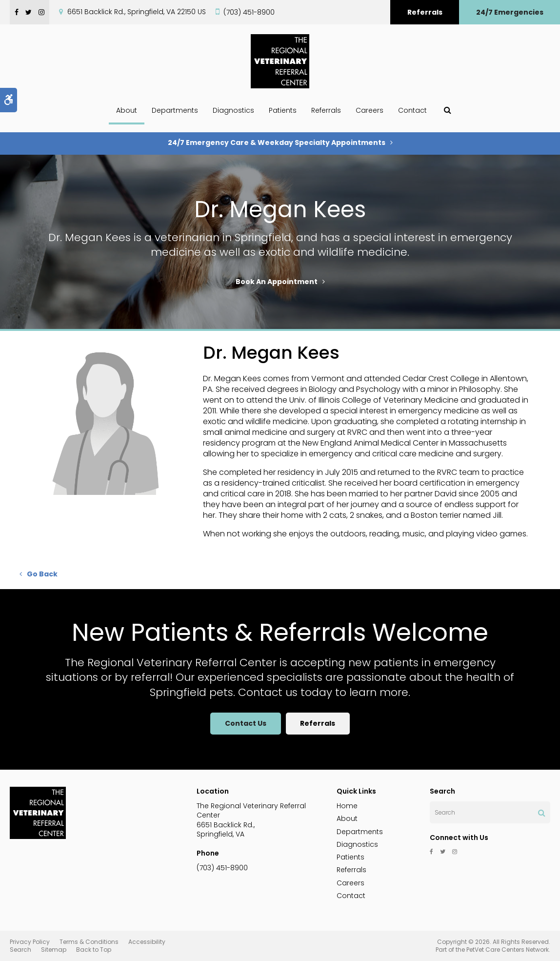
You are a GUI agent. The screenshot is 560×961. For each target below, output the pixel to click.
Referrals (425, 12)
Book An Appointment (277, 282)
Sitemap (54, 950)
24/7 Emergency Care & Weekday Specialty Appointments (277, 143)
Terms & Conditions (89, 942)
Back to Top (94, 950)
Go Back (42, 574)
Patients (283, 110)
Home (347, 806)
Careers (370, 110)
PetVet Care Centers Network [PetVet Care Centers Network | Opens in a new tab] (508, 950)
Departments (175, 110)
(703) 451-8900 (249, 12)
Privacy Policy (30, 942)
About (127, 110)
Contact (412, 110)
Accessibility (147, 942)
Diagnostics (233, 110)
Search (20, 950)
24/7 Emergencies (510, 12)
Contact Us (246, 723)
